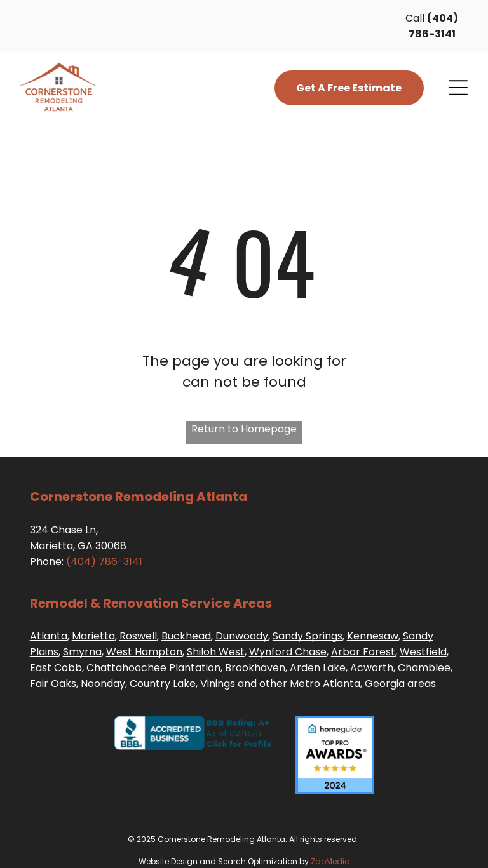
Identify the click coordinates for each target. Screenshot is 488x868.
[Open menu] (458, 88)
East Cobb (56, 668)
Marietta (93, 636)
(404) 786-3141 (104, 562)
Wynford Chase (288, 652)
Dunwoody (242, 636)
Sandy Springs (308, 636)
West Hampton (144, 652)
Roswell (138, 636)
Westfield (423, 652)
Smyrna (82, 652)
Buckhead (186, 636)
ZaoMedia (330, 861)
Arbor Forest (363, 652)
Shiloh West (216, 652)
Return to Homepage (244, 429)
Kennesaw (373, 636)
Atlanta (49, 636)
